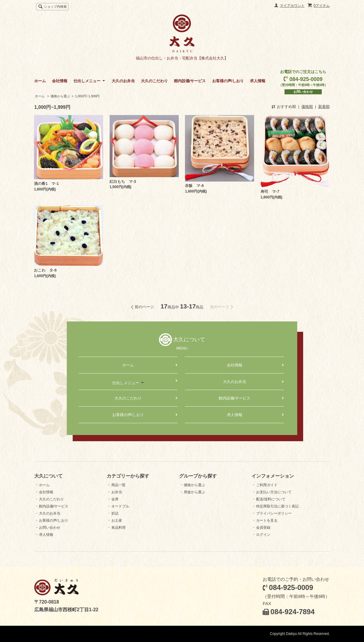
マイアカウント (292, 6)
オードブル (120, 506)
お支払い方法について (274, 492)
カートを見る (267, 520)
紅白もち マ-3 (123, 181)
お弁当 (117, 492)
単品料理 (118, 528)
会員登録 (263, 528)
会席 (115, 499)
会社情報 (60, 81)
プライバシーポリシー (274, 513)
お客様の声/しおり (228, 81)
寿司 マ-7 (270, 191)
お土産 (117, 520)
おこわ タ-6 (45, 270)
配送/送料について (271, 499)
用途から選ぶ (194, 492)
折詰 (115, 513)
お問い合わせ (303, 92)
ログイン (263, 535)
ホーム (40, 81)
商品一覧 (118, 485)
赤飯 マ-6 (194, 186)
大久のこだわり (154, 81)
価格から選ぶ (60, 96)
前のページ (144, 307)
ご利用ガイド (267, 485)
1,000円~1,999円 (87, 96)
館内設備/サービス (190, 81)
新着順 (324, 107)
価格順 (307, 107)
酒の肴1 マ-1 (46, 183)
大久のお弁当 (123, 81)
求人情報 (258, 81)
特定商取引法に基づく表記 (277, 506)
